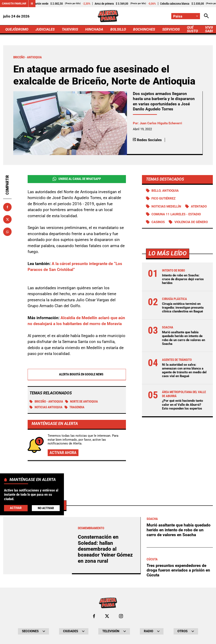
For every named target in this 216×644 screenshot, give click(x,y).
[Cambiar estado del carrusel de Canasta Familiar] (32, 4)
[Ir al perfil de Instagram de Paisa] (121, 616)
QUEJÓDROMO (17, 29)
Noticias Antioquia (46, 407)
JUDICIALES (45, 29)
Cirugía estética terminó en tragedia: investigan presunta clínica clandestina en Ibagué (183, 308)
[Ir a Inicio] (108, 16)
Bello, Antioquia (165, 191)
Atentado (199, 206)
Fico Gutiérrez (163, 198)
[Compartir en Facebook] (7, 207)
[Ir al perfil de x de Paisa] (107, 616)
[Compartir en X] (7, 219)
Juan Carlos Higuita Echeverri (161, 123)
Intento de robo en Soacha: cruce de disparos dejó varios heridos (183, 279)
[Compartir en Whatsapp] (7, 232)
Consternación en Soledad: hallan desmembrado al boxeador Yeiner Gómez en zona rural (105, 549)
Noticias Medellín (166, 206)
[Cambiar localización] (186, 16)
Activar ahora (63, 453)
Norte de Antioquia (82, 402)
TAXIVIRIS (70, 29)
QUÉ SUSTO (192, 29)
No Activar (46, 508)
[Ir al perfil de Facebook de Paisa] (94, 616)
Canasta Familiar (14, 3)
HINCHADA (94, 29)
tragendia (75, 407)
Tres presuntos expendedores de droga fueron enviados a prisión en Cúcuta (178, 570)
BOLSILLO (118, 29)
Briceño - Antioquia (46, 402)
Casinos (158, 222)
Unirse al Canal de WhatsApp (77, 179)
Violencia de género (191, 222)
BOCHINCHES (144, 29)
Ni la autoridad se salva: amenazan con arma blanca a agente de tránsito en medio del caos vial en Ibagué (184, 370)
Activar (16, 508)
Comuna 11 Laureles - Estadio (176, 214)
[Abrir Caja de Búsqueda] (206, 16)
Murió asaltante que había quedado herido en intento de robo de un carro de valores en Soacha (184, 338)
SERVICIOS (171, 29)
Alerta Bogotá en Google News (77, 374)
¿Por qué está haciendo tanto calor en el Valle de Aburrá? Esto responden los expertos (182, 404)
